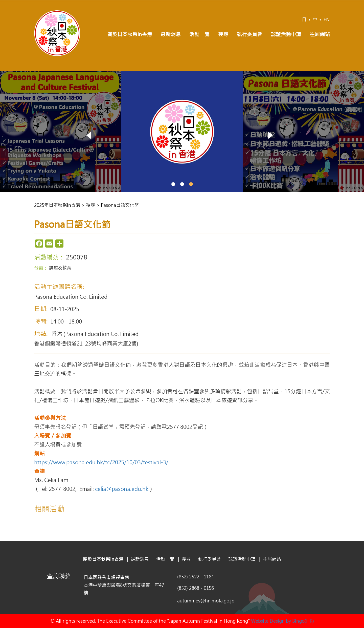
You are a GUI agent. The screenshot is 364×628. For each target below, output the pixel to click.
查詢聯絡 (59, 576)
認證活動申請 (286, 34)
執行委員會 (249, 34)
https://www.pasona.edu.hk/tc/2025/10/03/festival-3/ (101, 462)
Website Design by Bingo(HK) (282, 621)
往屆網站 (320, 34)
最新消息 (171, 34)
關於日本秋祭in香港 (130, 34)
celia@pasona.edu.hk (122, 489)
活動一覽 (199, 34)
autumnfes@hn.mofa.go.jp (206, 601)
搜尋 (223, 34)
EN (327, 19)
